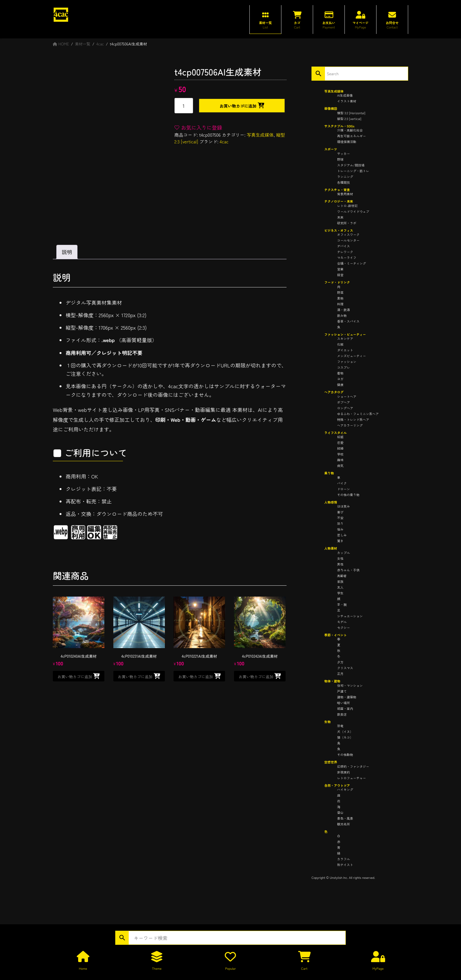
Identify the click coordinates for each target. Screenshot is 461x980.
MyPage (378, 968)
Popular (230, 968)
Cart (304, 968)
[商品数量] (184, 106)
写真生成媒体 (260, 135)
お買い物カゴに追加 (238, 106)
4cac (224, 141)
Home (83, 968)
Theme (157, 968)
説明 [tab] (67, 252)
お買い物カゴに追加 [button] (75, 676)
